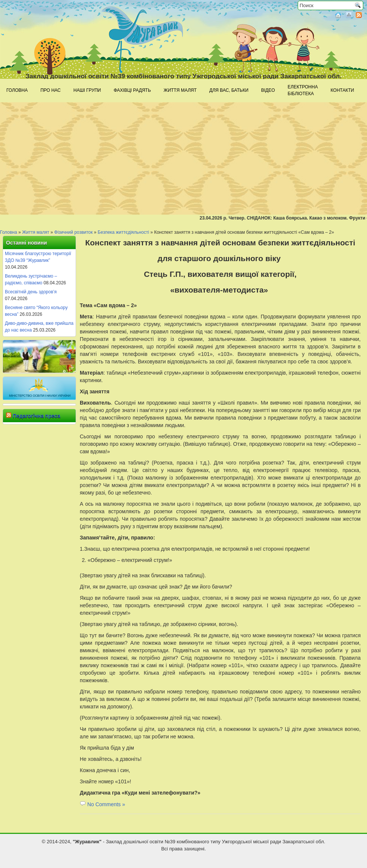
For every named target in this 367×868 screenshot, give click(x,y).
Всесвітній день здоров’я (31, 292)
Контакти (342, 90)
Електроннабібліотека (303, 90)
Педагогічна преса (37, 416)
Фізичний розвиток (74, 232)
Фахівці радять (132, 90)
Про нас (51, 90)
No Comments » (106, 804)
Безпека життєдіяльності (123, 232)
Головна (17, 90)
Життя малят (180, 90)
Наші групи (87, 90)
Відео (268, 90)
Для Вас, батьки (229, 90)
